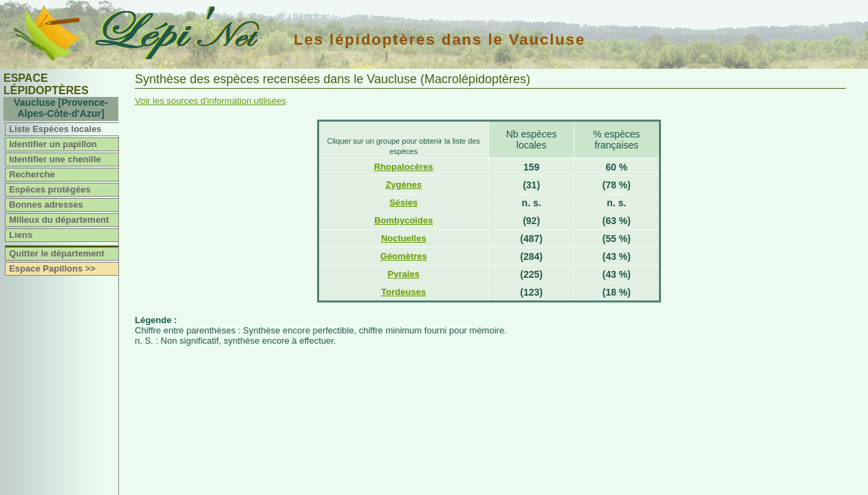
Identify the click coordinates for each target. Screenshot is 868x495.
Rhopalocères (404, 167)
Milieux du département (59, 220)
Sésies (403, 202)
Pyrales (404, 274)
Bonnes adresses (46, 205)
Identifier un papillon (53, 144)
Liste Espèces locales (55, 129)
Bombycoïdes (403, 220)
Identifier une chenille (55, 159)
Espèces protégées (50, 189)
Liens (21, 235)
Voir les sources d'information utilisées (210, 101)
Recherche (32, 174)
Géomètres (404, 256)
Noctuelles (404, 238)
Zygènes (403, 185)
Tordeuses (403, 292)
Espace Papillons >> (52, 268)
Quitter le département (57, 253)
